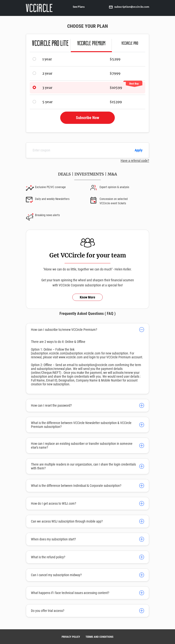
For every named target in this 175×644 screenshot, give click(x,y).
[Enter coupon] (81, 150)
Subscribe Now (87, 118)
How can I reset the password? (51, 405)
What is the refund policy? (48, 557)
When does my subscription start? (53, 539)
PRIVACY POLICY (71, 637)
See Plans (79, 7)
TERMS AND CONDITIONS (99, 637)
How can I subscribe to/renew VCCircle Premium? (64, 330)
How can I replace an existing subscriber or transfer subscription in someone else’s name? (82, 446)
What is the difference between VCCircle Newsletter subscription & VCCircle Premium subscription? (81, 425)
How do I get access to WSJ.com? (54, 503)
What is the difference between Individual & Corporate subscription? (76, 486)
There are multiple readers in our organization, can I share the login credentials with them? (83, 466)
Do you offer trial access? (48, 611)
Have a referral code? (135, 161)
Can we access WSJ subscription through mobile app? (67, 521)
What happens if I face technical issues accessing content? (70, 593)
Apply (139, 150)
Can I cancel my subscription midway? (56, 575)
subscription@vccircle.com (129, 7)
